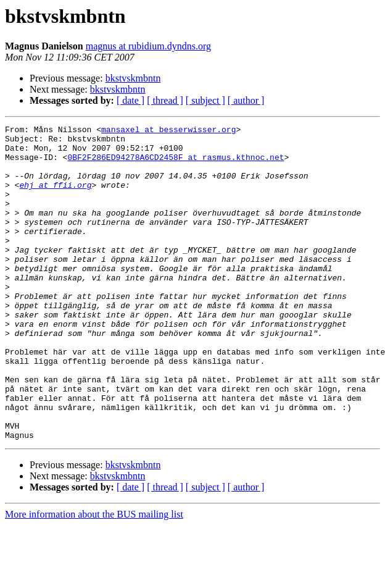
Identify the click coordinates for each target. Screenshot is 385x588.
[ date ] (130, 100)
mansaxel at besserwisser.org (168, 131)
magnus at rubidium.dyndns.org (148, 46)
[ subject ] (205, 100)
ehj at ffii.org (55, 198)
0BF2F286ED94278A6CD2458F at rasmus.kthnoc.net (176, 164)
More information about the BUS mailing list (94, 577)
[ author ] (246, 100)
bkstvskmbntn (133, 78)
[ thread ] (165, 100)
